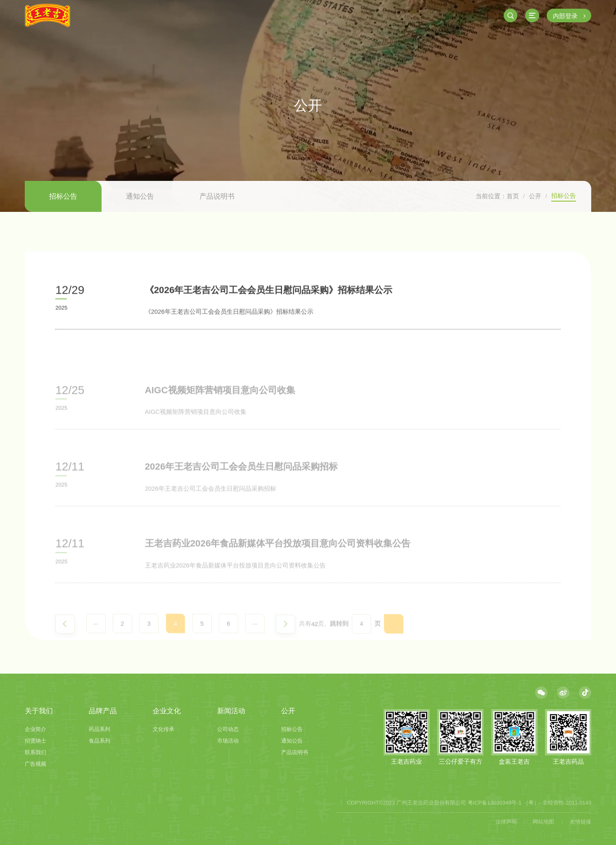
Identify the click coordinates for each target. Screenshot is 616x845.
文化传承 (163, 729)
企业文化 (167, 711)
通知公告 (140, 196)
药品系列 (100, 729)
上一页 (65, 640)
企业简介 (36, 729)
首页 (513, 196)
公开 (535, 196)
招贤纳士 (36, 741)
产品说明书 (217, 196)
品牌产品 (103, 711)
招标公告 (63, 196)
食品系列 (100, 741)
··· (96, 639)
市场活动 (228, 741)
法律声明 (506, 822)
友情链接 (580, 822)
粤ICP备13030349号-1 (495, 803)
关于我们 (39, 711)
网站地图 (543, 822)
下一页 (285, 640)
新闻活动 (231, 711)
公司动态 (228, 729)
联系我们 (36, 752)
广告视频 (36, 764)
